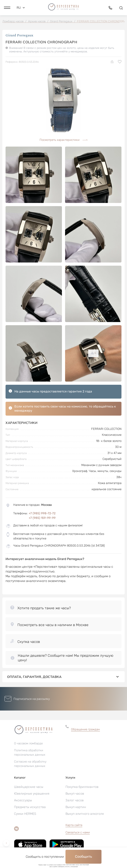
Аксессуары (23, 800)
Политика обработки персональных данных (30, 752)
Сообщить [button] (83, 857)
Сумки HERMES (25, 814)
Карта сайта (74, 825)
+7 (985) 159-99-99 (42, 518)
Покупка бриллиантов (82, 787)
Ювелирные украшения (32, 794)
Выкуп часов (75, 794)
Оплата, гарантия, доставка (63, 677)
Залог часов (75, 800)
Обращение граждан (85, 729)
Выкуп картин (76, 807)
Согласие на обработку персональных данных (30, 764)
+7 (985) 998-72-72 (42, 513)
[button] (7, 8)
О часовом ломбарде (28, 743)
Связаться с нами (78, 832)
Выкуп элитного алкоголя (85, 814)
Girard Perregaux (19, 35)
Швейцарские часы (29, 787)
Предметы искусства (30, 807)
